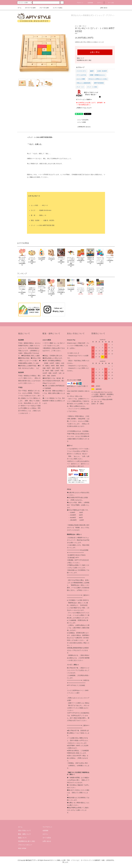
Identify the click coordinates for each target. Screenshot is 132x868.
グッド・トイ (80, 87)
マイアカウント (47, 827)
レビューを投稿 (80, 122)
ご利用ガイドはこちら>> (84, 108)
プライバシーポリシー (25, 845)
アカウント (79, 3)
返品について (81, 58)
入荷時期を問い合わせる (83, 127)
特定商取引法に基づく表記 (84, 60)
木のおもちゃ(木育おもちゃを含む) (98, 79)
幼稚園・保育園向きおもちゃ (97, 75)
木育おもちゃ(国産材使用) (84, 83)
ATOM (24, 848)
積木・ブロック (83, 26)
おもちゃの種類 (81, 79)
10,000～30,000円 (102, 71)
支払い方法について (24, 830)
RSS (20, 848)
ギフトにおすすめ (81, 75)
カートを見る (47, 838)
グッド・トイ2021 (92, 87)
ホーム (20, 8)
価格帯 (92, 71)
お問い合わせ (103, 8)
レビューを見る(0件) (82, 120)
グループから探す (43, 8)
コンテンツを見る (56, 8)
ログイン (99, 3)
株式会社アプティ (32, 860)
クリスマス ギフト (81, 71)
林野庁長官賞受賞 (99, 83)
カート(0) (110, 3)
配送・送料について (24, 834)
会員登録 (89, 3)
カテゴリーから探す (29, 8)
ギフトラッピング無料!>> (84, 99)
